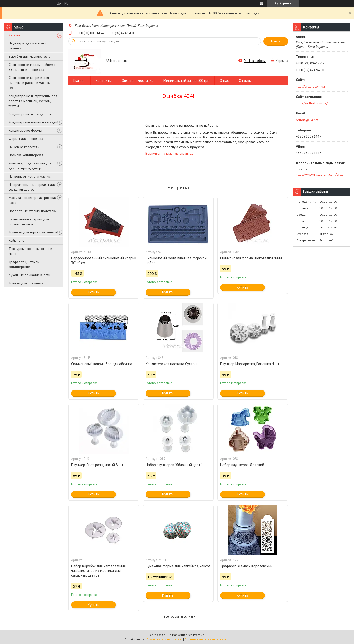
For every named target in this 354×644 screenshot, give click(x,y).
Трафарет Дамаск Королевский (246, 566)
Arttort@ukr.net (307, 120)
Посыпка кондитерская (26, 155)
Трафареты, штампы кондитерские (24, 264)
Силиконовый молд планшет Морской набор (176, 260)
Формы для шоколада (26, 139)
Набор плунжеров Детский (242, 465)
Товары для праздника (26, 283)
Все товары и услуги (178, 617)
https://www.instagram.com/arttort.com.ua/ (322, 174)
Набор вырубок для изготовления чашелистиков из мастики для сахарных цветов (98, 571)
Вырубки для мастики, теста (30, 56)
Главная (79, 81)
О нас (224, 81)
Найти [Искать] (276, 41)
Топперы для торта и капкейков (33, 232)
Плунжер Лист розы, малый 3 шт (97, 465)
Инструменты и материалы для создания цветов (32, 187)
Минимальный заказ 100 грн (186, 81)
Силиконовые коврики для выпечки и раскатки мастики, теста (30, 83)
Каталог (15, 35)
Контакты (104, 81)
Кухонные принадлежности (29, 275)
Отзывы (245, 81)
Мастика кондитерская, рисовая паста (33, 200)
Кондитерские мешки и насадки (33, 122)
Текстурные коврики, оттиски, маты (31, 251)
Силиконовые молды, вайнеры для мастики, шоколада (32, 67)
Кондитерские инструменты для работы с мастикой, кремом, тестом (33, 101)
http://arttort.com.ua (310, 86)
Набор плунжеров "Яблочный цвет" (174, 465)
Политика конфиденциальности (207, 639)
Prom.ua (199, 635)
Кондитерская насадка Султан (171, 364)
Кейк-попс (16, 240)
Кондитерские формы (25, 130)
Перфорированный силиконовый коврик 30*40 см (104, 260)
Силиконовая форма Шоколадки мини (251, 258)
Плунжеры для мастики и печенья (28, 46)
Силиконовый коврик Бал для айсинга (102, 364)
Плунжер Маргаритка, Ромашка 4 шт (250, 364)
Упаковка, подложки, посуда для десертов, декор (30, 166)
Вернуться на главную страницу (169, 153)
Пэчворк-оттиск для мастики (30, 176)
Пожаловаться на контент (164, 639)
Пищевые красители (24, 147)
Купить (93, 292)
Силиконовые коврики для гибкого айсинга (29, 222)
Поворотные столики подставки (33, 211)
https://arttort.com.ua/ (312, 103)
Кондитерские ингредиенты (30, 114)
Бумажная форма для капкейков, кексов (178, 566)
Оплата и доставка (138, 81)
